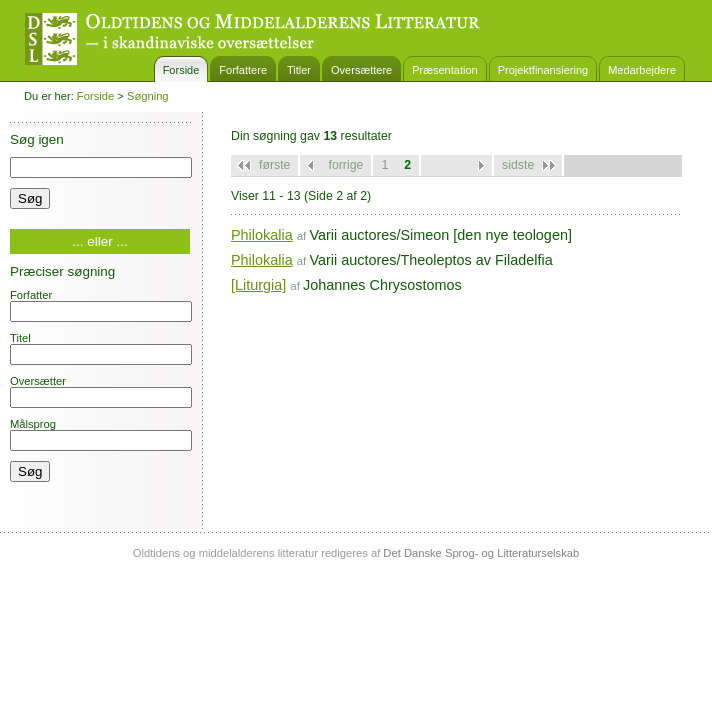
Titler (299, 70)
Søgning (148, 96)
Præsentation (444, 70)
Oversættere (361, 70)
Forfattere (243, 70)
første (274, 165)
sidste (518, 165)
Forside (181, 70)
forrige (345, 165)
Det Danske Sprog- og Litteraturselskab (481, 553)
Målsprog (101, 434)
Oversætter (101, 391)
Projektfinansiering (543, 70)
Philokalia (262, 235)
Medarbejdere (642, 70)
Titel (101, 348)
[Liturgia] (258, 285)
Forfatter (101, 305)
